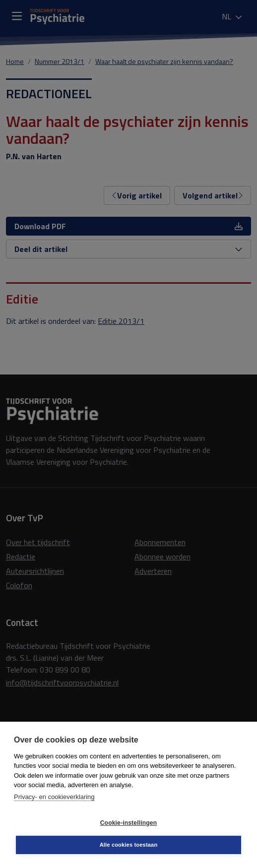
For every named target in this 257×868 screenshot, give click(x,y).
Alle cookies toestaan (129, 845)
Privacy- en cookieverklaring (54, 797)
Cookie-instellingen (128, 823)
